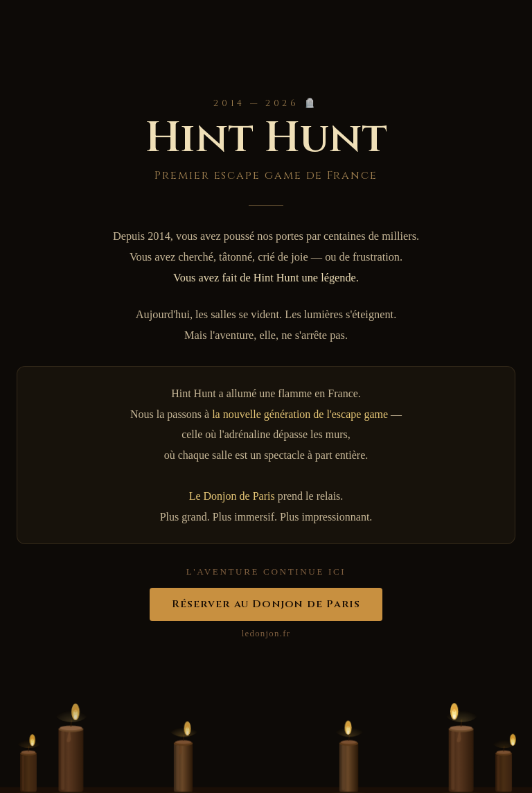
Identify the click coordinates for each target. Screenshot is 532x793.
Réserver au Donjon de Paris (266, 604)
